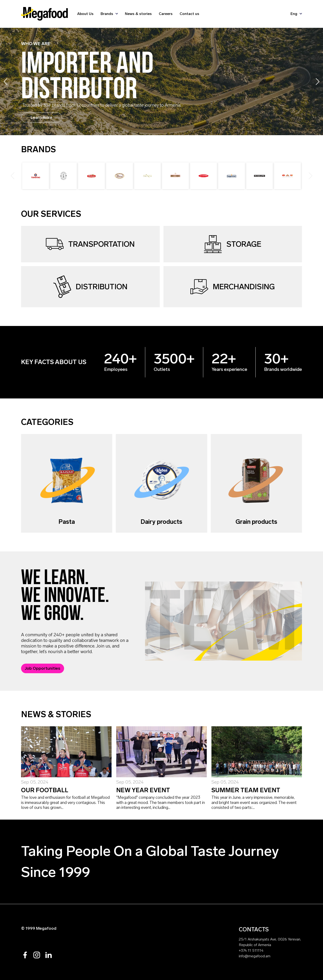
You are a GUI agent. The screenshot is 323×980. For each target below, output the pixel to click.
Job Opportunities (43, 668)
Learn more (42, 117)
